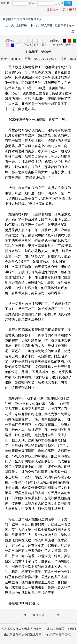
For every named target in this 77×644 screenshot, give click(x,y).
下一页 (34, 25)
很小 (37, 45)
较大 (60, 45)
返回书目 (22, 25)
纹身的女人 (35, 19)
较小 (45, 45)
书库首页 (20, 19)
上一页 (10, 25)
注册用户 (52, 9)
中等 (52, 45)
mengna (15, 59)
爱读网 (7, 19)
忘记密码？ (70, 9)
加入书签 (47, 25)
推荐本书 (61, 25)
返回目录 (39, 615)
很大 (68, 45)
